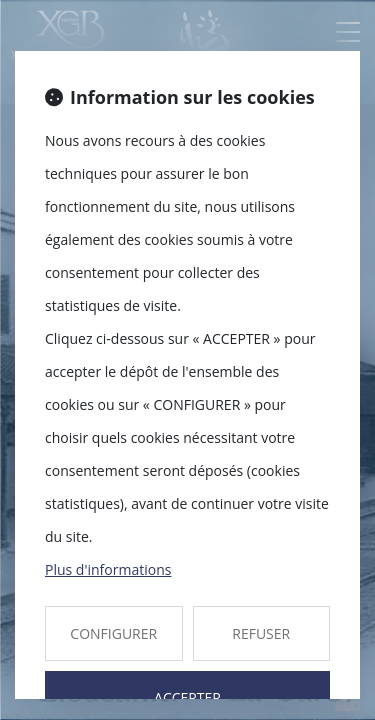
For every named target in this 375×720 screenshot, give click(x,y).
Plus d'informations (108, 569)
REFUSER (261, 633)
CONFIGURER (113, 633)
